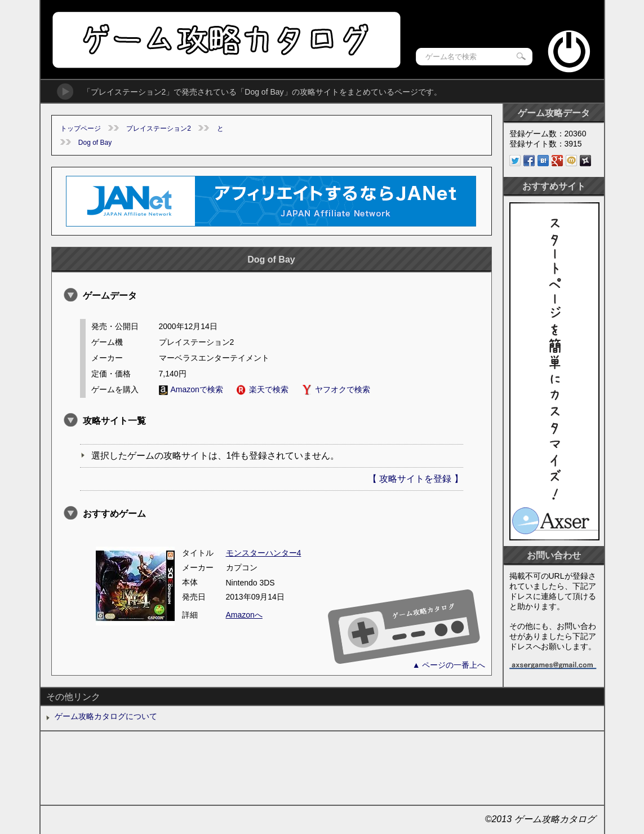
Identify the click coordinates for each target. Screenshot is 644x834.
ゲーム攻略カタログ (226, 40)
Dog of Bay (95, 143)
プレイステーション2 (159, 128)
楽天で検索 (263, 389)
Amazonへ (244, 615)
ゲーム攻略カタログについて (106, 716)
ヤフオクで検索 (336, 389)
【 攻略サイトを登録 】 (416, 479)
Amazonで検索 (191, 389)
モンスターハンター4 (264, 553)
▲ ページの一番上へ (449, 665)
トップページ (81, 128)
